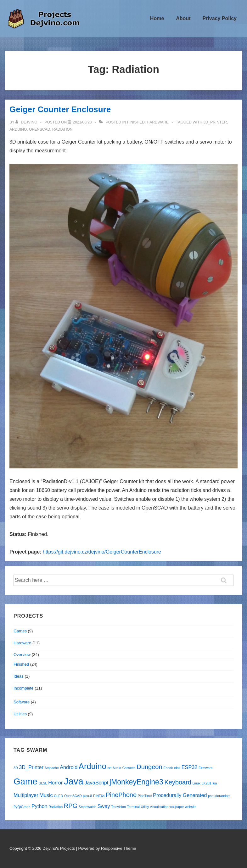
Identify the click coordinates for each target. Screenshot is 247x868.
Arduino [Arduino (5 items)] (93, 766)
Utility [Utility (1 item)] (145, 807)
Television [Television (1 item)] (118, 807)
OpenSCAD (39, 129)
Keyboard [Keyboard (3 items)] (178, 782)
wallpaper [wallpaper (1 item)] (177, 807)
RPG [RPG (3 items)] (71, 806)
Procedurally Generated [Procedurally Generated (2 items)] (180, 795)
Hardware (158, 122)
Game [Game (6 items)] (25, 781)
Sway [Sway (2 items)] (104, 806)
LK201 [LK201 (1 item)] (207, 783)
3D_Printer (215, 122)
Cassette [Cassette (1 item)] (129, 768)
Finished (136, 122)
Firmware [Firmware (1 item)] (205, 768)
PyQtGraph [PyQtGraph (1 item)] (22, 807)
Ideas (19, 676)
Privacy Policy (219, 18)
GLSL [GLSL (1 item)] (43, 783)
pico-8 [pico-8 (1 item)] (87, 796)
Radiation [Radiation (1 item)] (56, 807)
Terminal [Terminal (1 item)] (133, 807)
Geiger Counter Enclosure (60, 109)
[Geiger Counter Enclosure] (82, 122)
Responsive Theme (119, 848)
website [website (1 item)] (191, 807)
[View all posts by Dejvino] (27, 122)
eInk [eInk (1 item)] (177, 768)
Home (157, 18)
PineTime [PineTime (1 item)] (145, 796)
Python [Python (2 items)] (39, 806)
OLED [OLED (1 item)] (58, 796)
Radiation (62, 129)
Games (20, 631)
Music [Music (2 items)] (46, 795)
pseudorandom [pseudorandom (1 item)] (219, 796)
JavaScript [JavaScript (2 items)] (96, 783)
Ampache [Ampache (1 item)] (52, 768)
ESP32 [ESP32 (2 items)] (190, 767)
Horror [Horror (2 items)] (55, 783)
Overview (22, 655)
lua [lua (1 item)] (215, 783)
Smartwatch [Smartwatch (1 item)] (87, 807)
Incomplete (24, 688)
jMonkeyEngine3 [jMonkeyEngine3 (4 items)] (136, 782)
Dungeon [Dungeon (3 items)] (149, 767)
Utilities (20, 714)
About (183, 18)
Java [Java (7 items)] (74, 781)
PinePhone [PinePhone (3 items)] (121, 795)
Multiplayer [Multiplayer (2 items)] (26, 795)
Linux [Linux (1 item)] (196, 783)
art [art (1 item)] (109, 768)
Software (22, 702)
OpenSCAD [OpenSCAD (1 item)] (73, 796)
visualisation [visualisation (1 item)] (159, 807)
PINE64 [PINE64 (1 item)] (99, 796)
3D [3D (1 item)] (16, 768)
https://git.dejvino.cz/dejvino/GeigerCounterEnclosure (102, 552)
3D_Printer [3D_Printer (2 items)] (31, 767)
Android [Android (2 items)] (69, 767)
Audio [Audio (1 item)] (117, 768)
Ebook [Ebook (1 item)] (168, 768)
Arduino (18, 129)
